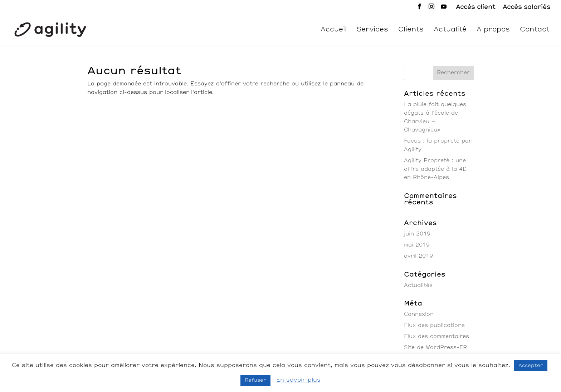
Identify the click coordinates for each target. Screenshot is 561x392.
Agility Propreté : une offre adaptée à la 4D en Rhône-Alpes (435, 169)
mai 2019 (417, 245)
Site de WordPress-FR (435, 348)
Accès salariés (526, 7)
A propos (493, 30)
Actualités (418, 286)
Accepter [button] (531, 366)
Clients (411, 30)
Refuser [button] (255, 380)
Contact (535, 30)
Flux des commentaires (436, 337)
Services (372, 30)
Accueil (334, 30)
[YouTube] (444, 9)
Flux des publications (434, 326)
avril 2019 (418, 256)
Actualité (450, 30)
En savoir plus (298, 380)
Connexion (419, 314)
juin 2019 (417, 234)
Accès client (475, 7)
